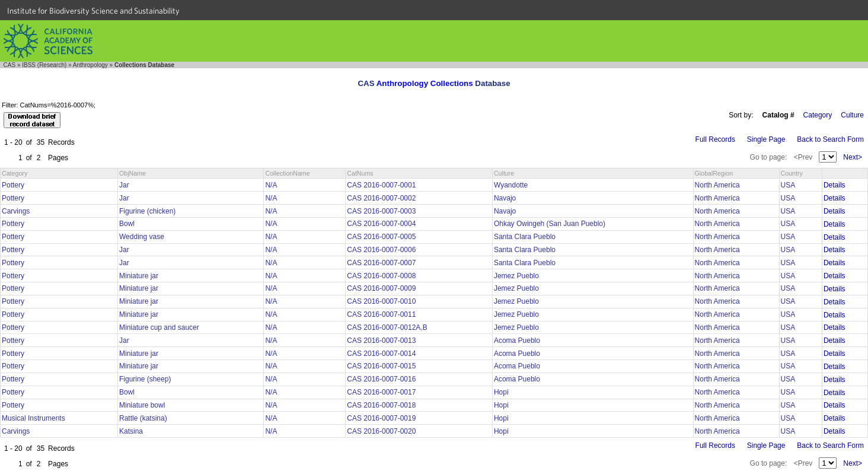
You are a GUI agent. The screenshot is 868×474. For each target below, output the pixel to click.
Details (835, 185)
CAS (10, 65)
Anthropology (90, 65)
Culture (852, 115)
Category (818, 115)
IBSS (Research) (44, 65)
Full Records (715, 139)
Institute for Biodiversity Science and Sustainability (93, 11)
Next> (853, 157)
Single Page (766, 139)
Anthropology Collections (425, 83)
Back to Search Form (830, 139)
